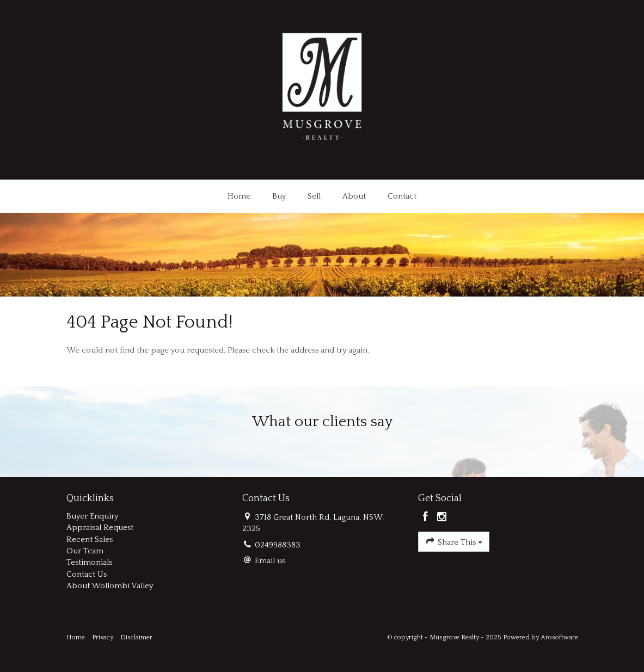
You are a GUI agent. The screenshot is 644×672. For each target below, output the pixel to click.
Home (239, 196)
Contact (402, 196)
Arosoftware (559, 637)
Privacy (103, 637)
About (354, 196)
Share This (454, 541)
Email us (270, 561)
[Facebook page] (427, 518)
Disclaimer (136, 637)
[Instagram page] (442, 518)
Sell (314, 196)
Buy (279, 196)
